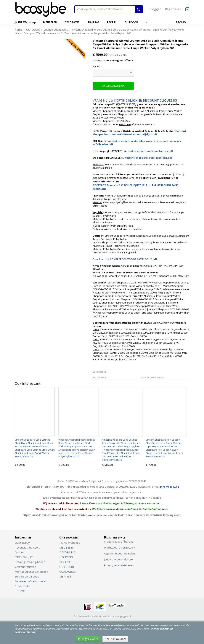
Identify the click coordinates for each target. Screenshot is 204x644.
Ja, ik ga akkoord (88, 639)
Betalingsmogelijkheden (30, 562)
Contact (20, 552)
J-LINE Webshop (25, 22)
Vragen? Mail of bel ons (119, 541)
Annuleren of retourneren (31, 581)
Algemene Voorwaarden (119, 553)
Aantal (96, 66)
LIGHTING (93, 22)
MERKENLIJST (24, 557)
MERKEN (65, 576)
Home (18, 30)
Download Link (125, 259)
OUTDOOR (131, 22)
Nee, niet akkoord (115, 639)
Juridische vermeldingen (119, 559)
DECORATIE (72, 22)
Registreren (173, 9)
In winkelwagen (113, 86)
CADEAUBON (68, 572)
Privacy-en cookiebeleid (119, 565)
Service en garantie (27, 576)
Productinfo (22, 586)
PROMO (181, 22)
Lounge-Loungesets (56, 30)
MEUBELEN (50, 22)
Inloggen (155, 9)
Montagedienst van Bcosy (31, 572)
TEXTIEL (112, 22)
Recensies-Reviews (27, 547)
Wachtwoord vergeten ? (119, 547)
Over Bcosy (22, 543)
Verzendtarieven (25, 567)
